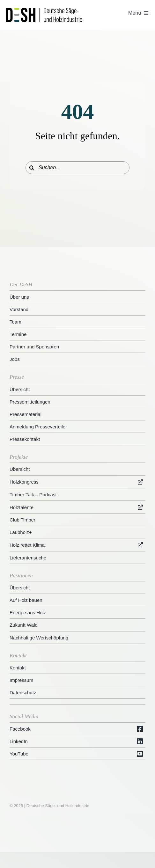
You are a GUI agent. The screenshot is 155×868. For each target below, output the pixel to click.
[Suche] (32, 168)
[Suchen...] (77, 168)
